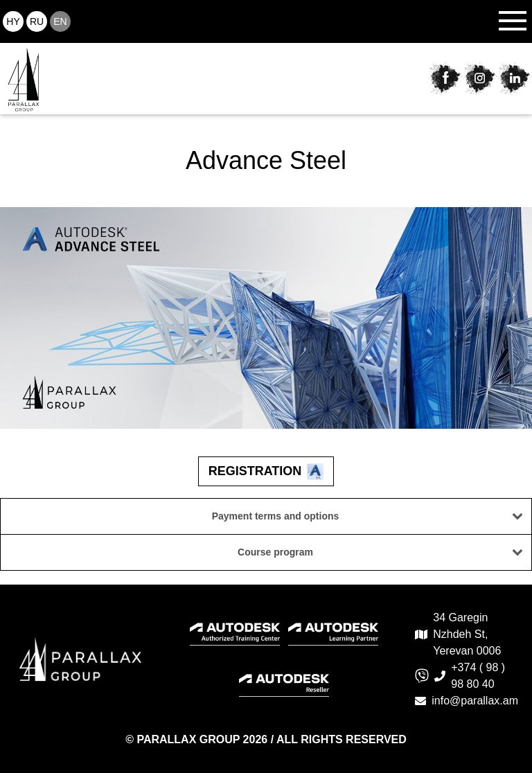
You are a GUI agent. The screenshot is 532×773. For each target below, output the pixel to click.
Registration (266, 472)
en (60, 21)
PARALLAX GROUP (189, 739)
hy (13, 21)
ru (37, 21)
